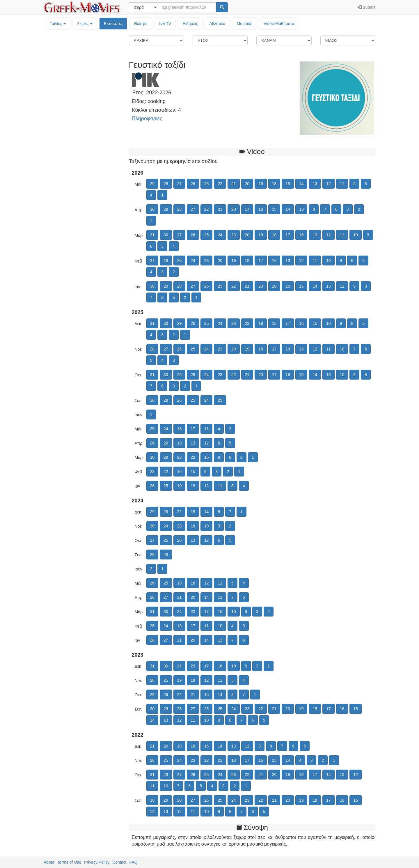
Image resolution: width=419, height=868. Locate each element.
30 (152, 209)
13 (315, 184)
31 (152, 235)
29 (152, 184)
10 (356, 235)
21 (234, 184)
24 (220, 235)
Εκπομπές (113, 24)
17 (247, 209)
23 (234, 235)
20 (247, 184)
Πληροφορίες (147, 118)
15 (288, 184)
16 (261, 209)
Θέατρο (141, 24)
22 (220, 184)
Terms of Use (69, 862)
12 (329, 184)
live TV (165, 24)
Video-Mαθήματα (279, 24)
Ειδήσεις (190, 24)
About (49, 862)
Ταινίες (58, 24)
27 (180, 184)
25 (207, 184)
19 (261, 184)
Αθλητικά (217, 24)
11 (342, 184)
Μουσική (244, 24)
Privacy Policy (97, 862)
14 (301, 184)
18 (274, 184)
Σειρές (85, 24)
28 (166, 184)
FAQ (133, 862)
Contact (119, 862)
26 (193, 184)
